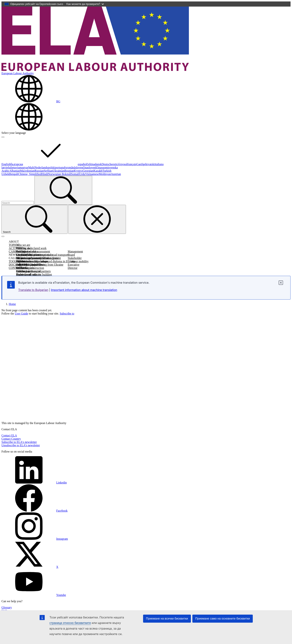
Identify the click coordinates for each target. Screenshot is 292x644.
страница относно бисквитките (70, 623)
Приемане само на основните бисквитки (223, 619)
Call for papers (25, 271)
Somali (75, 174)
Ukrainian (59, 171)
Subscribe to (67, 314)
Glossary (7, 607)
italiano (159, 164)
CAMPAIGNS (17, 251)
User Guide (21, 314)
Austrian (116, 174)
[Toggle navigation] (3, 236)
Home (12, 304)
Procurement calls (27, 274)
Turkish (107, 171)
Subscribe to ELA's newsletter (19, 442)
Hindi (45, 174)
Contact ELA (9, 435)
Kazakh (98, 171)
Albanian (15, 171)
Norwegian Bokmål (59, 174)
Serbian (48, 171)
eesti (114, 164)
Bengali (14, 174)
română (71, 167)
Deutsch (106, 164)
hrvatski (150, 164)
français (132, 164)
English (6, 164)
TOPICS (14, 245)
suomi (105, 167)
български (44, 164)
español (82, 164)
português (61, 167)
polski (51, 167)
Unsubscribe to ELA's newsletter (21, 445)
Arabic (5, 171)
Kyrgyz (78, 171)
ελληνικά (122, 164)
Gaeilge (141, 164)
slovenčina (81, 167)
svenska (113, 167)
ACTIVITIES (17, 248)
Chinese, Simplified (30, 174)
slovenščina (95, 167)
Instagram (35, 539)
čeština (91, 164)
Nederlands (41, 167)
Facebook (34, 511)
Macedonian (27, 171)
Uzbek (5, 174)
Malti (31, 167)
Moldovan (105, 174)
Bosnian (69, 171)
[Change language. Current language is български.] (31, 101)
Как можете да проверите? (85, 4)
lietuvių (15, 167)
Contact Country (11, 439)
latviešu (6, 167)
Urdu (82, 174)
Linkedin (34, 483)
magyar (24, 167)
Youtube (34, 595)
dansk (98, 164)
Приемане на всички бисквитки (167, 619)
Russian (39, 171)
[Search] (63, 190)
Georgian (88, 171)
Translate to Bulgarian (33, 290)
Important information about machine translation (84, 290)
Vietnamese (92, 174)
